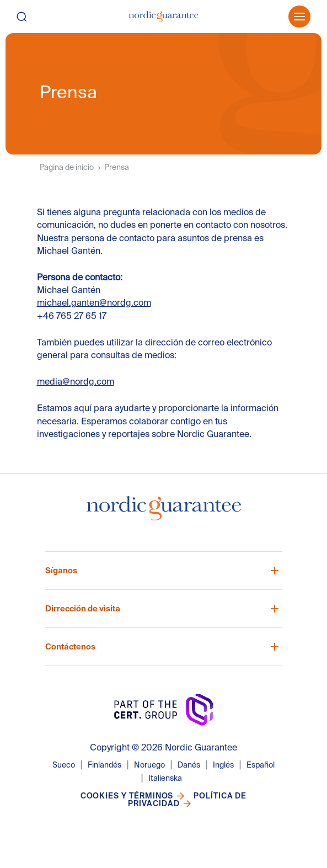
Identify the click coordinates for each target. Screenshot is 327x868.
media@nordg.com (76, 381)
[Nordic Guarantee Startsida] (164, 513)
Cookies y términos (127, 796)
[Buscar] (32, 17)
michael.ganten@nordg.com (94, 302)
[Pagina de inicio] (163, 17)
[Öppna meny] (299, 17)
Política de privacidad (187, 800)
